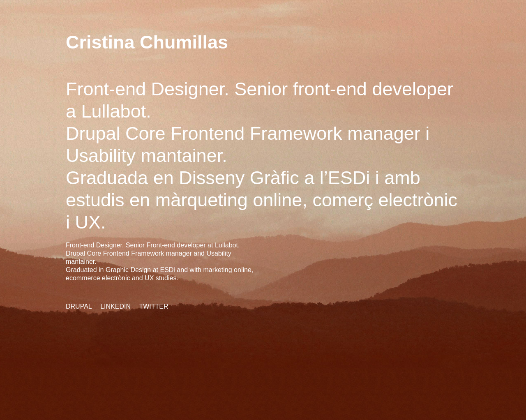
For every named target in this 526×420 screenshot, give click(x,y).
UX (88, 222)
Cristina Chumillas (147, 42)
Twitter (153, 306)
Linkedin (115, 306)
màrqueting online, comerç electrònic (306, 200)
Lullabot (114, 111)
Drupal (79, 306)
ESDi (349, 178)
